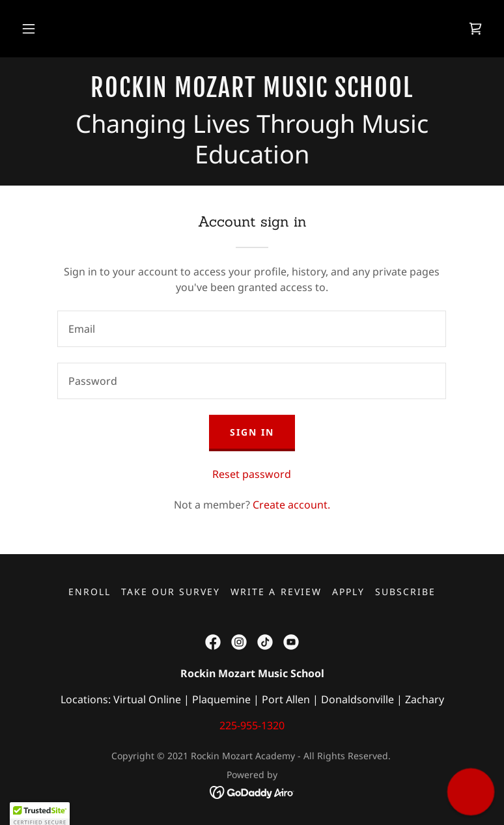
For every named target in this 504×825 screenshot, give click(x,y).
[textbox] (252, 329)
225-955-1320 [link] (252, 725)
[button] (29, 29)
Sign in (252, 432)
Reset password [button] (252, 474)
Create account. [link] (291, 505)
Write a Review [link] (276, 592)
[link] (475, 29)
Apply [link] (348, 592)
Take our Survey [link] (171, 592)
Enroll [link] (90, 592)
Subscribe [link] (405, 592)
